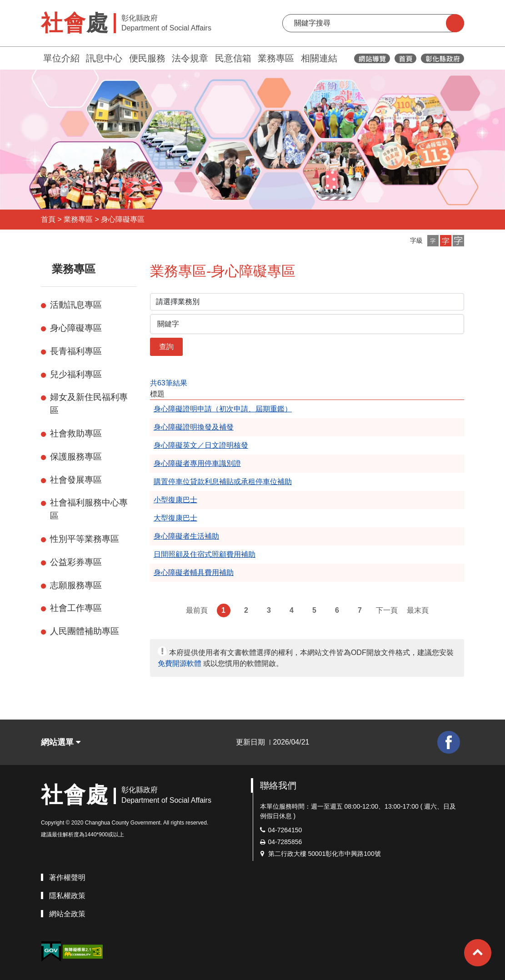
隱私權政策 (67, 896)
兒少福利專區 (76, 374)
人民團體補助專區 (85, 631)
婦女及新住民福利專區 (89, 404)
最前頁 (197, 610)
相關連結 (319, 58)
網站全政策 (67, 914)
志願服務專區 (76, 585)
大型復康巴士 (175, 518)
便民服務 (147, 58)
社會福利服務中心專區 (89, 509)
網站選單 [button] (61, 742)
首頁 (48, 219)
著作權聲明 (67, 877)
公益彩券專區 (76, 562)
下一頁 (387, 610)
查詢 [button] (166, 347)
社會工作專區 (76, 608)
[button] (433, 241)
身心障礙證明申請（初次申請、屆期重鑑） (223, 409)
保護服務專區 (76, 457)
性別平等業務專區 (85, 539)
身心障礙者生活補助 (186, 536)
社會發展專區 (76, 480)
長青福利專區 (76, 351)
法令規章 (190, 58)
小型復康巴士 (175, 500)
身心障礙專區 (123, 219)
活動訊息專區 (76, 305)
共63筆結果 (169, 383)
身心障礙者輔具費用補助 (194, 572)
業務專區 (276, 58)
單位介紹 (61, 58)
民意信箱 (233, 58)
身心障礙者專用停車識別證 (197, 463)
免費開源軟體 (180, 663)
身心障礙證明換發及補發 (194, 427)
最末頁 (418, 610)
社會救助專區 (76, 433)
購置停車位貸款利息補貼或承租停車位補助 (223, 482)
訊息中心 (104, 58)
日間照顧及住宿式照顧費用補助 (205, 554)
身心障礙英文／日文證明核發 (201, 445)
